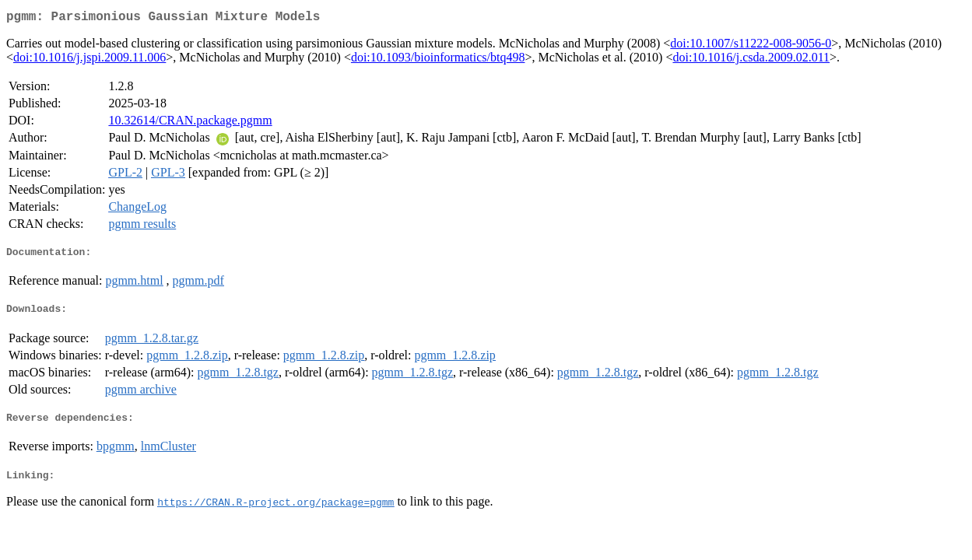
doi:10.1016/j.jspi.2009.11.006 (89, 60)
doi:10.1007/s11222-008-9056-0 (751, 46)
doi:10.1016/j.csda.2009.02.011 (751, 60)
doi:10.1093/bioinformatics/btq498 (438, 60)
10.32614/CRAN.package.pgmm (190, 123)
